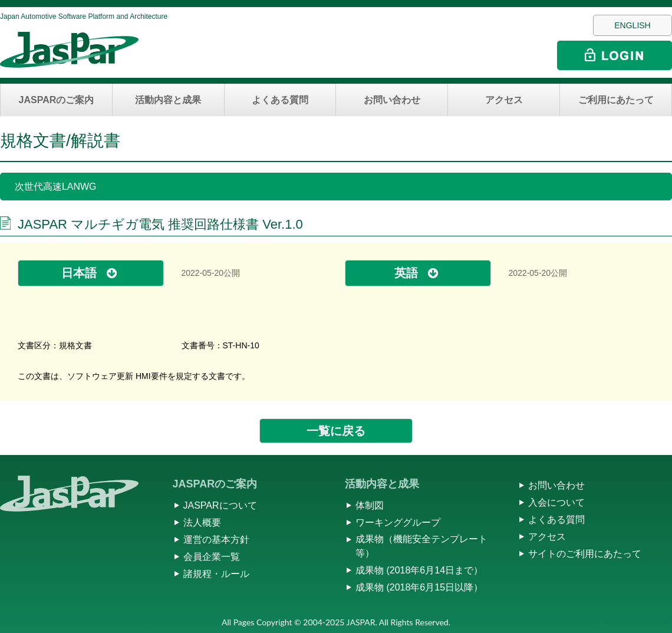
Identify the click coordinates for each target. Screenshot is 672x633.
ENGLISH (632, 25)
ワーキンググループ (398, 522)
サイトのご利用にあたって (585, 554)
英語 (406, 273)
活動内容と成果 (168, 100)
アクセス (504, 100)
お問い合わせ (392, 100)
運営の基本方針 (216, 540)
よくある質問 (280, 100)
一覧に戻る (336, 431)
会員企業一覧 (212, 557)
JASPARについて (220, 505)
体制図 (370, 505)
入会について (556, 502)
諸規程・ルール (216, 574)
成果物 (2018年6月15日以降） (419, 587)
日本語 (79, 273)
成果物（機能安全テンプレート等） (421, 546)
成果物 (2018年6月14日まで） (419, 570)
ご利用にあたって (616, 100)
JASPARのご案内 (57, 100)
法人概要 (202, 522)
